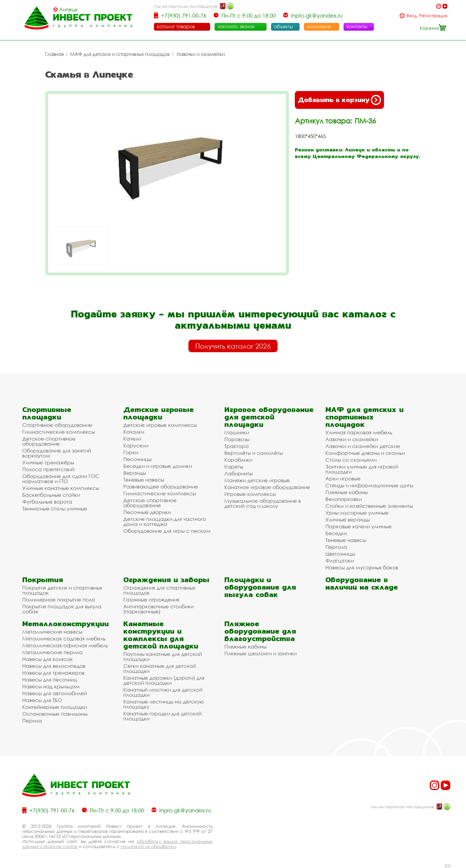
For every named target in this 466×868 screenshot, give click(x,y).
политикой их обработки (148, 846)
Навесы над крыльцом (51, 686)
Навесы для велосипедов (54, 666)
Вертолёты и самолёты (254, 453)
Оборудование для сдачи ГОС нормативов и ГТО (61, 479)
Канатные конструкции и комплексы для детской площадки (161, 635)
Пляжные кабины (347, 492)
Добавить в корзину (339, 100)
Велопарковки (344, 499)
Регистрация (433, 16)
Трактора (237, 446)
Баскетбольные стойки (51, 495)
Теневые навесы (144, 480)
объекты (284, 26)
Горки (131, 452)
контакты (357, 26)
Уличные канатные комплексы (61, 488)
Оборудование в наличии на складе (362, 583)
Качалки (134, 432)
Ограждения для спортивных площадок (159, 590)
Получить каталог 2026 (233, 346)
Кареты (234, 467)
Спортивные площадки (47, 413)
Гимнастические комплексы (59, 432)
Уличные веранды (348, 520)
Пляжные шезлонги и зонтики (260, 653)
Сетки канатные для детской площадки (160, 668)
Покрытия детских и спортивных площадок (62, 590)
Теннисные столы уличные (55, 509)
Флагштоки (340, 561)
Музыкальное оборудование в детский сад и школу (263, 503)
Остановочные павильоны (55, 714)
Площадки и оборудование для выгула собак (260, 587)
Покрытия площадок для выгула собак (62, 609)
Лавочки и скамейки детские (363, 446)
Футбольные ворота (47, 502)
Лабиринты (238, 473)
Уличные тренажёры (48, 462)
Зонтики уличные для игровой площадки (362, 469)
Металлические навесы (52, 632)
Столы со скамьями (351, 460)
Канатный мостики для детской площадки (163, 692)
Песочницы (137, 459)
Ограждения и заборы (166, 580)
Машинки (237, 432)
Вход (412, 16)
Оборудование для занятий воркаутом (57, 453)
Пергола (336, 547)
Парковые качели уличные (359, 526)
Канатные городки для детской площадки (162, 716)
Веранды (135, 473)
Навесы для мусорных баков (362, 567)
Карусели (136, 445)
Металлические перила (52, 652)
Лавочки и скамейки (201, 54)
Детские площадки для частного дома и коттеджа (165, 521)
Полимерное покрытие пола (59, 600)
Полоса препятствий (48, 469)
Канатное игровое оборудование (267, 487)
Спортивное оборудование (57, 425)
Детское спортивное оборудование (49, 441)
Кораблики (238, 460)
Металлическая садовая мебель (64, 639)
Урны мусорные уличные (357, 513)
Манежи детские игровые (257, 480)
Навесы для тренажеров (53, 673)
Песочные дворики (147, 512)
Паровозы (237, 439)
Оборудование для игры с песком (167, 531)
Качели (132, 439)
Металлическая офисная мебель (65, 645)
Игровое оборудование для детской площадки (269, 417)
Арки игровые (343, 478)
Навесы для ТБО (42, 700)
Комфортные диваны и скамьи (365, 453)
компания (319, 26)
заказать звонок (236, 26)
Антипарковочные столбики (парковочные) (158, 609)
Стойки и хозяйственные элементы (369, 506)
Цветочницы (340, 554)
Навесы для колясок (48, 659)
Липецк (69, 10)
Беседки (336, 533)
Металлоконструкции (66, 624)
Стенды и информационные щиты (369, 485)
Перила (32, 721)
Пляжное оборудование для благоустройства (260, 631)
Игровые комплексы (250, 494)
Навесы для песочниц (50, 680)
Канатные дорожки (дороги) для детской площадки (164, 680)
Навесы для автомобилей (55, 693)
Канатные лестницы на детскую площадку (164, 704)
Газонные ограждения (151, 600)
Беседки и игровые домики (158, 466)
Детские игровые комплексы (160, 425)
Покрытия (43, 580)
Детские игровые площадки (159, 413)
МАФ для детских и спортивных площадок (120, 54)
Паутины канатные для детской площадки (163, 657)
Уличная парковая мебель (359, 432)
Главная (54, 54)
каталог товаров (176, 26)
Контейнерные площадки (55, 707)
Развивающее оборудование (161, 487)
